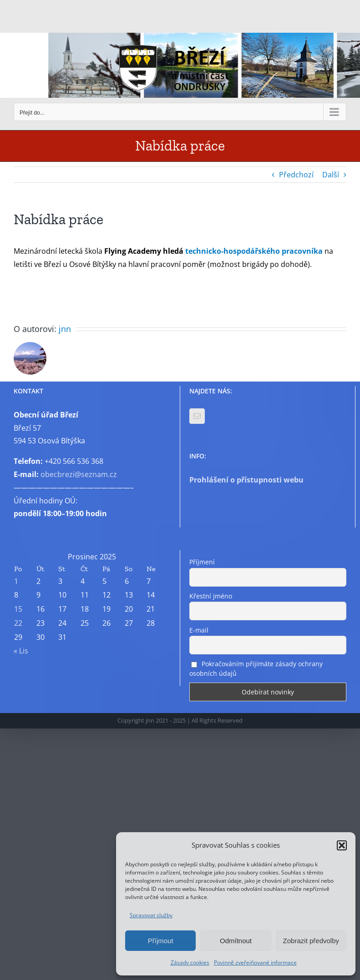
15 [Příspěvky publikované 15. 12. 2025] (18, 609)
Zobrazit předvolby (311, 941)
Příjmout (161, 941)
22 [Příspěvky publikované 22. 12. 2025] (18, 623)
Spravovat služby (151, 915)
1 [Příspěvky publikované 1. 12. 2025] (16, 581)
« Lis (21, 651)
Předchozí (296, 175)
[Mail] (197, 416)
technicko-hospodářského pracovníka (255, 251)
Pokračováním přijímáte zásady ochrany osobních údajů (256, 668)
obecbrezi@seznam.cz (79, 474)
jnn (65, 329)
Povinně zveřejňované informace (255, 962)
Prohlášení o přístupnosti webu (246, 480)
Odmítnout (236, 941)
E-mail (199, 630)
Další (331, 175)
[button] (342, 845)
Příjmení (202, 562)
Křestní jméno (211, 596)
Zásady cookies (190, 962)
